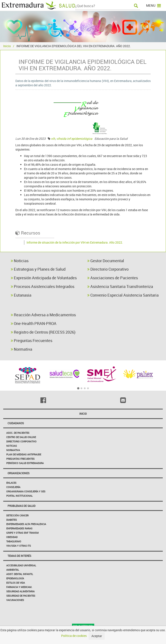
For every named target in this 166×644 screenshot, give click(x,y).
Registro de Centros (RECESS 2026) (43, 332)
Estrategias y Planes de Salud (38, 269)
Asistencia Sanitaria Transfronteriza (120, 286)
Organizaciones (18, 473)
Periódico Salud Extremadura (25, 463)
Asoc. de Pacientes (18, 433)
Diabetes (12, 520)
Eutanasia (21, 295)
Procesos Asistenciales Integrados (43, 286)
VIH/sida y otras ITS (19, 546)
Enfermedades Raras (19, 528)
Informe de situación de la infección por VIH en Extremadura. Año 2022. (75, 242)
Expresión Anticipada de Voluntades (44, 278)
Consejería (13, 487)
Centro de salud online (21, 437)
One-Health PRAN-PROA (34, 323)
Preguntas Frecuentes (32, 340)
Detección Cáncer (17, 515)
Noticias (20, 261)
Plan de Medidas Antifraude (24, 454)
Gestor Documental (106, 261)
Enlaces (11, 483)
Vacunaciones (15, 600)
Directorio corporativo (21, 441)
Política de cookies (74, 636)
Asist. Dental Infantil (20, 574)
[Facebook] (43, 400)
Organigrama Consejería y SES (26, 491)
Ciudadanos (16, 423)
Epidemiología (15, 578)
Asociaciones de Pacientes (113, 278)
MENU (153, 5)
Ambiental (13, 570)
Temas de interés (19, 556)
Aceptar (97, 636)
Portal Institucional (19, 496)
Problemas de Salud (22, 506)
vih (53, 139)
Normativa (22, 349)
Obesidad (12, 537)
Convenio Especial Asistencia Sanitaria (123, 295)
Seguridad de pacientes (21, 596)
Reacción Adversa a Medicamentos (43, 315)
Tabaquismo (14, 541)
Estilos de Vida (16, 583)
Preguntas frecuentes (20, 459)
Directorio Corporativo (108, 269)
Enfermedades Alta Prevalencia (26, 524)
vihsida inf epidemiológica (74, 139)
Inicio (7, 46)
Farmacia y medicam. (19, 587)
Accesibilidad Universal (21, 565)
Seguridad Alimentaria (20, 591)
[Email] (123, 400)
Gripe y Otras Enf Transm (22, 533)
